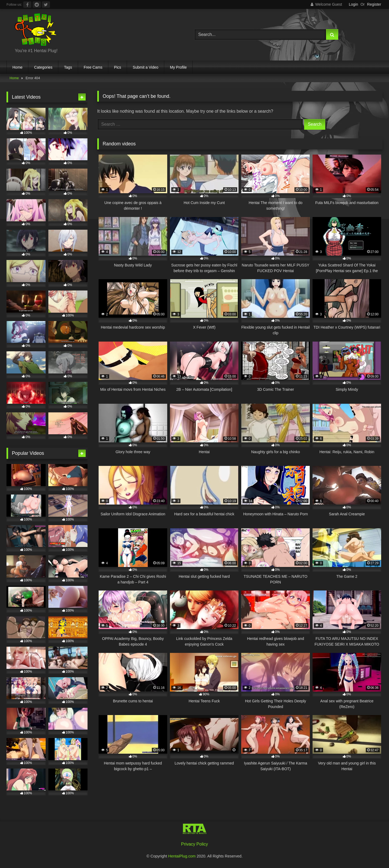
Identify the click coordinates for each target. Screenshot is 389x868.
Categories (43, 67)
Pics (118, 67)
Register (374, 4)
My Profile (178, 67)
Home (17, 67)
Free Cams (93, 67)
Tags (68, 67)
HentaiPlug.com (183, 856)
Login (353, 4)
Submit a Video (145, 67)
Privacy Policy (194, 844)
